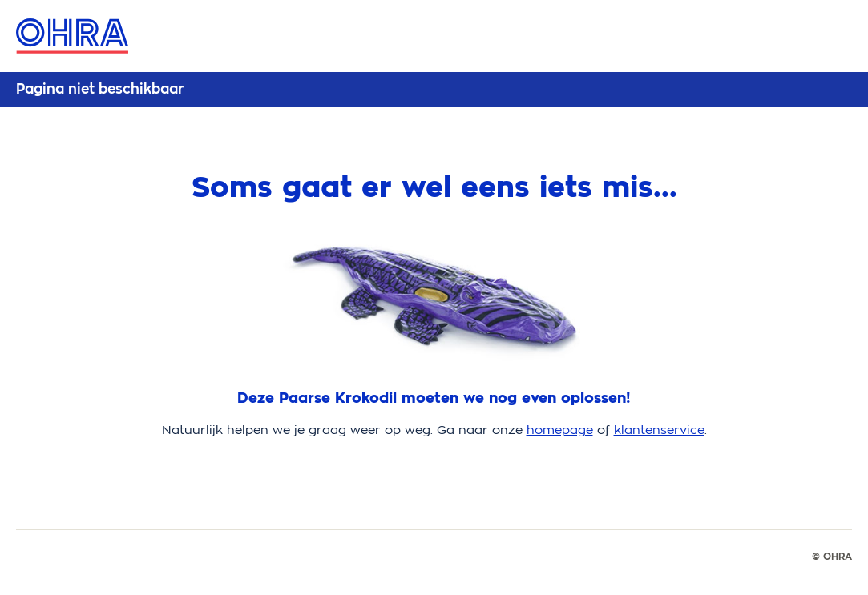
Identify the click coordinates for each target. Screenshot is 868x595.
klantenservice (659, 430)
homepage (560, 430)
